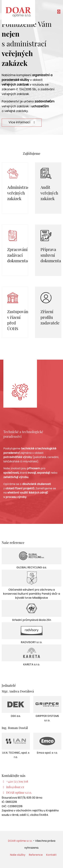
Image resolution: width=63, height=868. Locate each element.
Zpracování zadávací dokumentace (19, 255)
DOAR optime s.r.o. (20, 841)
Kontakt (51, 855)
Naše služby (18, 855)
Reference (36, 855)
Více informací (22, 123)
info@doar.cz (15, 787)
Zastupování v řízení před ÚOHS (18, 320)
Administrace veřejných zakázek (19, 193)
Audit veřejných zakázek (49, 193)
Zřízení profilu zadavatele (50, 317)
